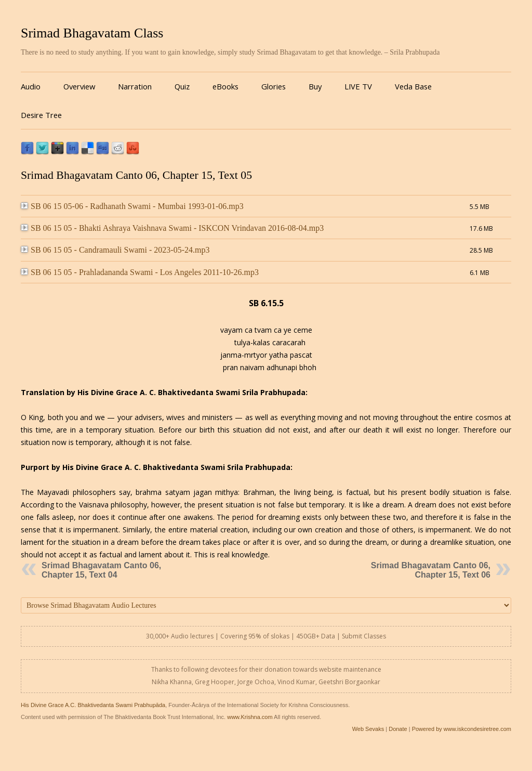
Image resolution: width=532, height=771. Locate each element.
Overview (79, 86)
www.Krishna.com (250, 717)
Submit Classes (364, 636)
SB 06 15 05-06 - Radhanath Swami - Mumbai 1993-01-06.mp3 (132, 206)
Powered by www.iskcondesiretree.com (462, 729)
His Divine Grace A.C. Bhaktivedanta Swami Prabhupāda (93, 705)
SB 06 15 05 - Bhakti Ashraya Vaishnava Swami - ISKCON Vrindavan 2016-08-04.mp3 (172, 228)
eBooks (225, 86)
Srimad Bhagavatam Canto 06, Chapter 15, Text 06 (431, 570)
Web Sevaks (368, 729)
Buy (315, 86)
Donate (398, 729)
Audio (31, 86)
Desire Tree (41, 115)
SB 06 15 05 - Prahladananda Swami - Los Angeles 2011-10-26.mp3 (140, 272)
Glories (274, 86)
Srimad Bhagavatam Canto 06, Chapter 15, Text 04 (101, 570)
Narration (135, 86)
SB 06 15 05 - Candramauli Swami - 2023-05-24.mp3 (115, 250)
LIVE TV (358, 86)
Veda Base (413, 86)
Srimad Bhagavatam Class (92, 33)
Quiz (182, 86)
